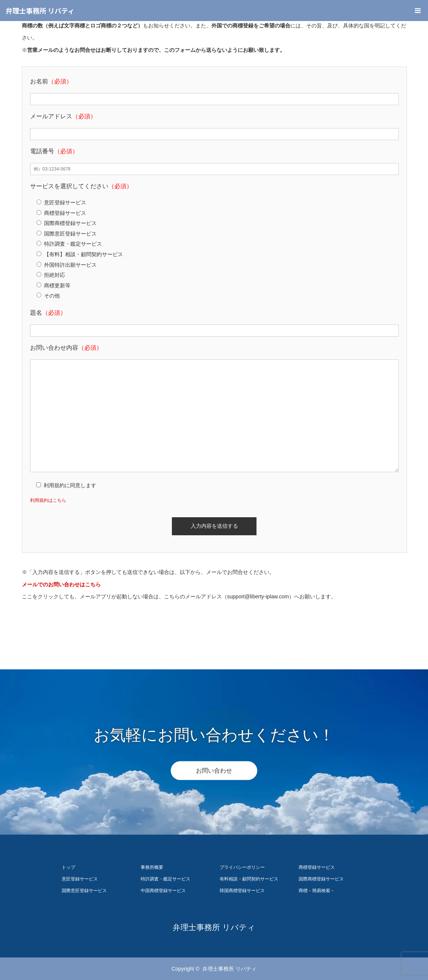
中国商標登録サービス (163, 891)
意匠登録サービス (80, 879)
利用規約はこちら (48, 500)
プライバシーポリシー (242, 867)
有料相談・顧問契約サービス (249, 879)
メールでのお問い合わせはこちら (61, 584)
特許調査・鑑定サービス (165, 879)
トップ (68, 867)
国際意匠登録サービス (84, 891)
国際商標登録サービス (321, 879)
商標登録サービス (317, 867)
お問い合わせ (214, 770)
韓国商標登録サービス (242, 891)
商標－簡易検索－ (317, 891)
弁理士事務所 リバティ (40, 11)
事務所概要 (152, 867)
